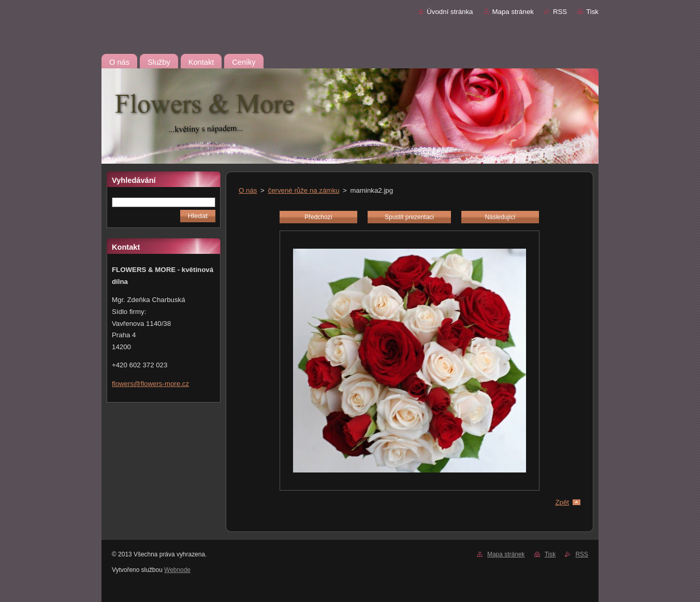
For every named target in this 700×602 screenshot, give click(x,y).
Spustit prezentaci (409, 217)
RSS (560, 12)
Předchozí (318, 217)
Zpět (562, 502)
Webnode (177, 570)
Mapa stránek (513, 12)
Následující (500, 217)
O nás (248, 190)
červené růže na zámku (304, 190)
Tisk (592, 12)
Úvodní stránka (450, 12)
